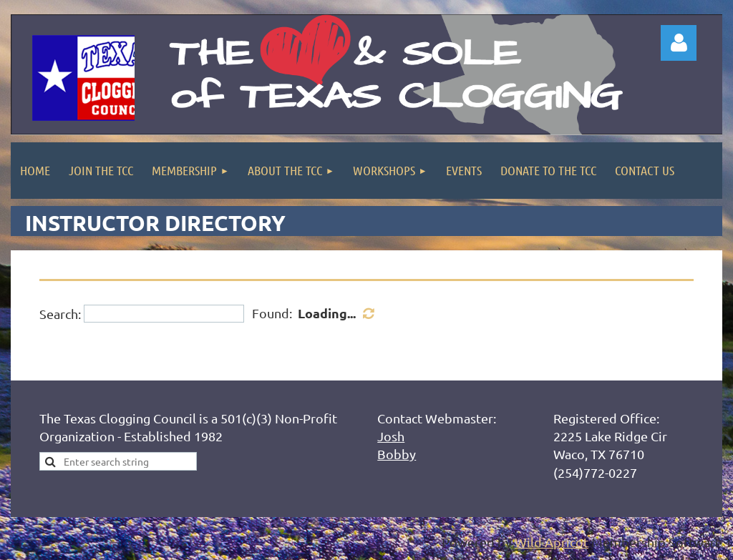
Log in (679, 43)
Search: (60, 314)
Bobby (397, 454)
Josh (391, 436)
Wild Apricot (552, 542)
